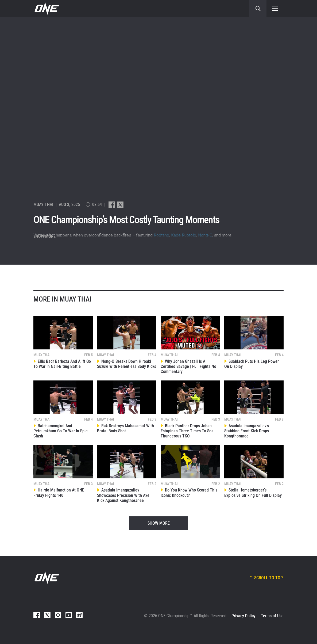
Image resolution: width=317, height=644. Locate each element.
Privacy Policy (243, 616)
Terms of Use (272, 616)
